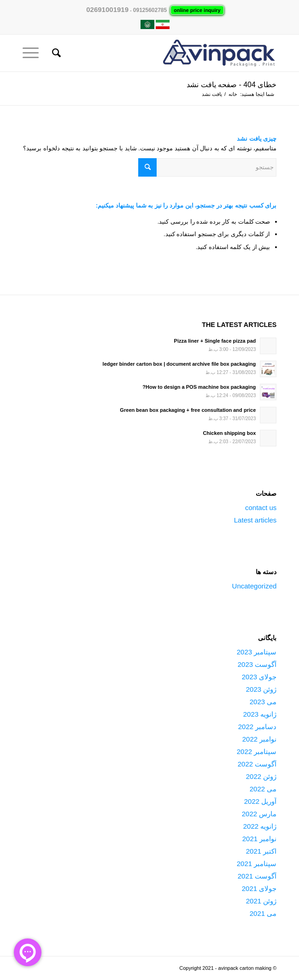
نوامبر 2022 (260, 739)
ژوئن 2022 (261, 776)
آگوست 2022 (257, 764)
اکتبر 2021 (261, 851)
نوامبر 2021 (260, 839)
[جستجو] (55, 53)
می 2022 (263, 789)
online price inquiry (197, 10)
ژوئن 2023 (261, 689)
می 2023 (263, 702)
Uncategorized (255, 586)
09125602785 (150, 10)
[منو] (34, 53)
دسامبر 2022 (258, 727)
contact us (261, 508)
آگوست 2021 (257, 876)
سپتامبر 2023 (257, 652)
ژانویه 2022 (260, 826)
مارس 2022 (259, 814)
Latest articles (255, 520)
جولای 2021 (259, 888)
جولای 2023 (259, 677)
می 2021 (263, 913)
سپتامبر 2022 (257, 751)
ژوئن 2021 (261, 901)
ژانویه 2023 (260, 714)
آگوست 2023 (257, 664)
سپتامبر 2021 (257, 864)
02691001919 (107, 9)
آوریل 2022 (261, 801)
